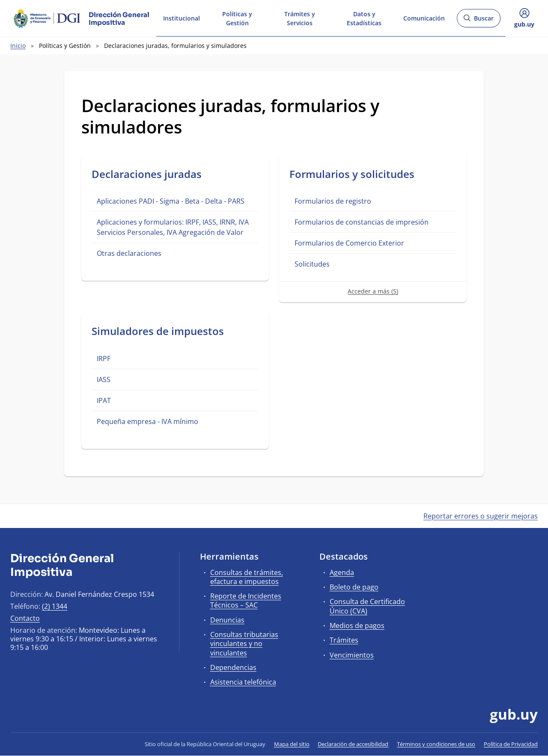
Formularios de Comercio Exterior (349, 243)
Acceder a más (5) (373, 291)
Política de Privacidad (511, 744)
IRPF (104, 359)
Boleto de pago (354, 587)
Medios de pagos (357, 626)
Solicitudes (312, 264)
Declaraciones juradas (147, 174)
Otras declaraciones (129, 253)
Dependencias (233, 667)
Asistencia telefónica (243, 682)
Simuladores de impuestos (158, 331)
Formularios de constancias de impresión (362, 222)
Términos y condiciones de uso (436, 744)
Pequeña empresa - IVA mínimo (147, 421)
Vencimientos (352, 655)
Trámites (344, 640)
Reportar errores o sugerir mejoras (481, 516)
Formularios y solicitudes (352, 174)
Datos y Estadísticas (364, 18)
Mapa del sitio (292, 744)
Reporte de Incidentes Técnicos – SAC (246, 600)
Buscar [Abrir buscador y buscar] (478, 21)
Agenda (342, 572)
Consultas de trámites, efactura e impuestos (247, 577)
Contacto (25, 618)
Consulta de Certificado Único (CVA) (367, 606)
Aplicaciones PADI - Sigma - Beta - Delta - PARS (171, 201)
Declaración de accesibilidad (353, 744)
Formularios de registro (333, 201)
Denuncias (227, 620)
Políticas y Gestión (237, 18)
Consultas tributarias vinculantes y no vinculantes (244, 643)
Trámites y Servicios (300, 18)
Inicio (18, 46)
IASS (104, 379)
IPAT (104, 400)
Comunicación (424, 18)
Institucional (182, 18)
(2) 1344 (55, 606)
